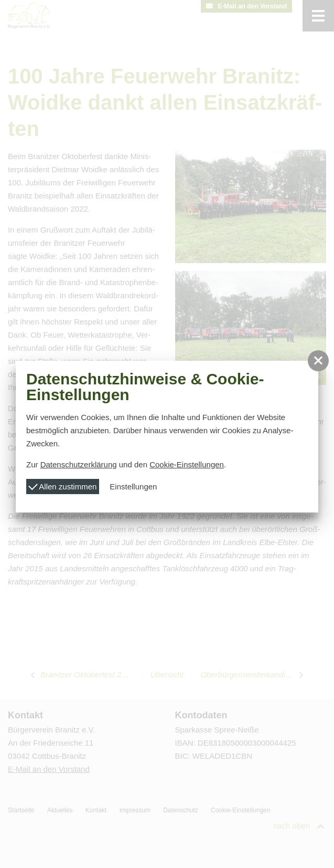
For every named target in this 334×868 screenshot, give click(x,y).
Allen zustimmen (62, 485)
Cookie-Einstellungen (187, 464)
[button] (318, 361)
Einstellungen (133, 487)
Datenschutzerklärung (79, 464)
